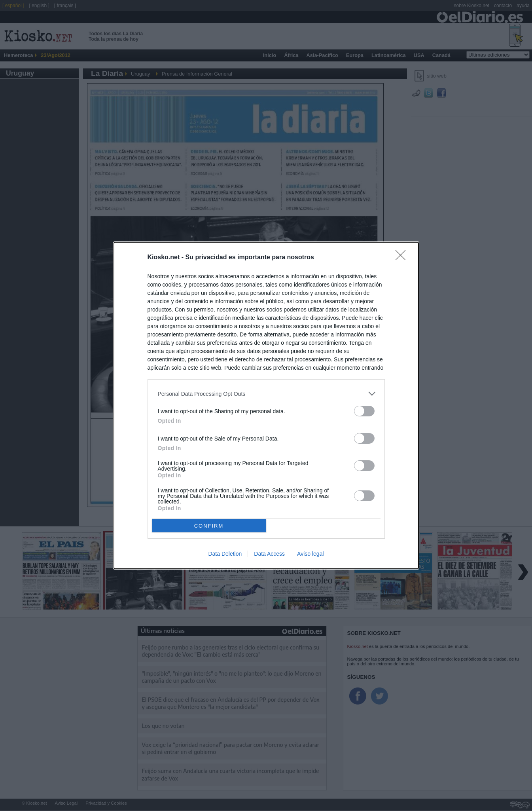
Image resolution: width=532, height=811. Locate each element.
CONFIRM (209, 526)
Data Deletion (225, 554)
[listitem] (266, 394)
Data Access (269, 554)
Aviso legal (310, 554)
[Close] (403, 258)
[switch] (364, 411)
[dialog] (266, 405)
